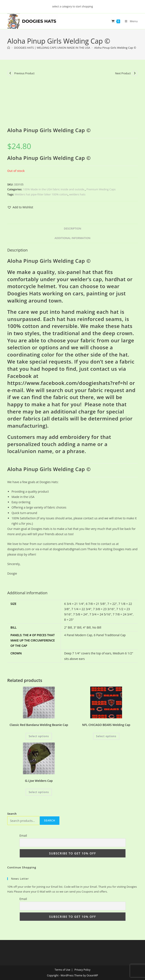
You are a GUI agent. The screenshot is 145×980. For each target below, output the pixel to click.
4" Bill (87, 627)
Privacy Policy (82, 970)
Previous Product (24, 73)
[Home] (9, 48)
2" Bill (68, 627)
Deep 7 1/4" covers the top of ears (88, 653)
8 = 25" (69, 620)
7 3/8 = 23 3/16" (104, 609)
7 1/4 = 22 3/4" (81, 609)
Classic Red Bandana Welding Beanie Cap (39, 725)
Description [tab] (73, 229)
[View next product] (135, 73)
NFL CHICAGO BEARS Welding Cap (106, 725)
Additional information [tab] (72, 238)
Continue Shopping (22, 867)
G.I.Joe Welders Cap (39, 781)
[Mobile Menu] (129, 21)
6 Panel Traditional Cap (110, 635)
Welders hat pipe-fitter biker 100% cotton (41, 194)
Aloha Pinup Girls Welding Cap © (115, 48)
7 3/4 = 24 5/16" (100, 614)
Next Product (123, 73)
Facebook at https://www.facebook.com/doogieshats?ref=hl (68, 379)
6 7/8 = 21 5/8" (96, 604)
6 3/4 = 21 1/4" (74, 604)
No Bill (97, 627)
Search (12, 814)
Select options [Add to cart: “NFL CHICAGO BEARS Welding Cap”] (106, 736)
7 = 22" (112, 604)
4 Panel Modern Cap (78, 635)
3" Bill (77, 627)
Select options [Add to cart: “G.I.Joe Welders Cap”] (39, 792)
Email (23, 836)
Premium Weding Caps (101, 189)
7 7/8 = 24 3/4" (123, 614)
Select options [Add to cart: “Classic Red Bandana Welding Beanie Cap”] (39, 736)
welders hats (77, 194)
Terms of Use (62, 970)
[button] (20, 207)
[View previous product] (10, 73)
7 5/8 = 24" (80, 614)
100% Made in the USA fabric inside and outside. (54, 189)
